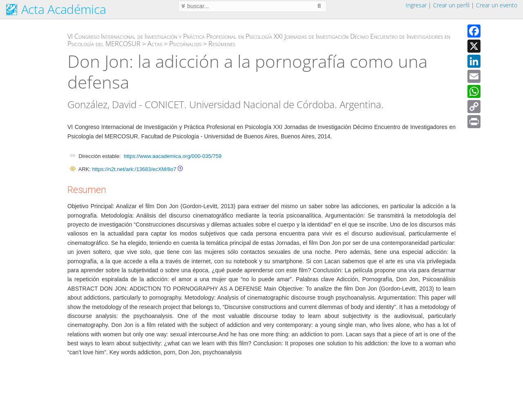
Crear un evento (497, 5)
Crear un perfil (451, 5)
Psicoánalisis (185, 44)
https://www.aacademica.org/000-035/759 (173, 156)
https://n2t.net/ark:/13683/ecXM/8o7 (134, 169)
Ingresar (416, 5)
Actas (155, 44)
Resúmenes (222, 44)
